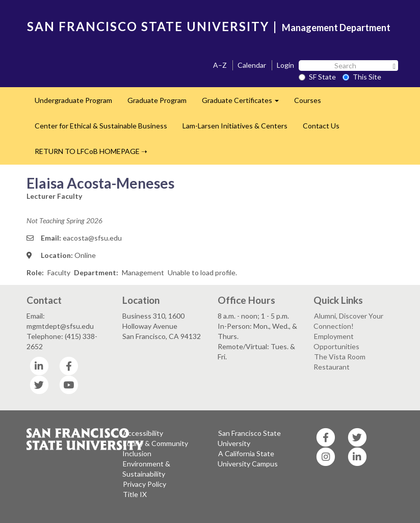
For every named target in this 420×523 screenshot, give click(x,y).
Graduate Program (157, 100)
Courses (308, 100)
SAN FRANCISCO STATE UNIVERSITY (148, 26)
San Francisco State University (249, 438)
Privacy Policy (145, 484)
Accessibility (143, 433)
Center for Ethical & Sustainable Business (101, 126)
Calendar (252, 65)
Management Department (336, 28)
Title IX (135, 494)
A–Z (220, 65)
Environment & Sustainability (146, 469)
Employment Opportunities (336, 341)
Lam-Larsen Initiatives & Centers (235, 126)
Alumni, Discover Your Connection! (348, 321)
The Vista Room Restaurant (339, 362)
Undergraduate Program (73, 100)
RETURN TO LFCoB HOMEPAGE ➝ (91, 151)
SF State (317, 77)
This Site (362, 77)
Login (285, 65)
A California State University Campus (248, 459)
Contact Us (321, 126)
